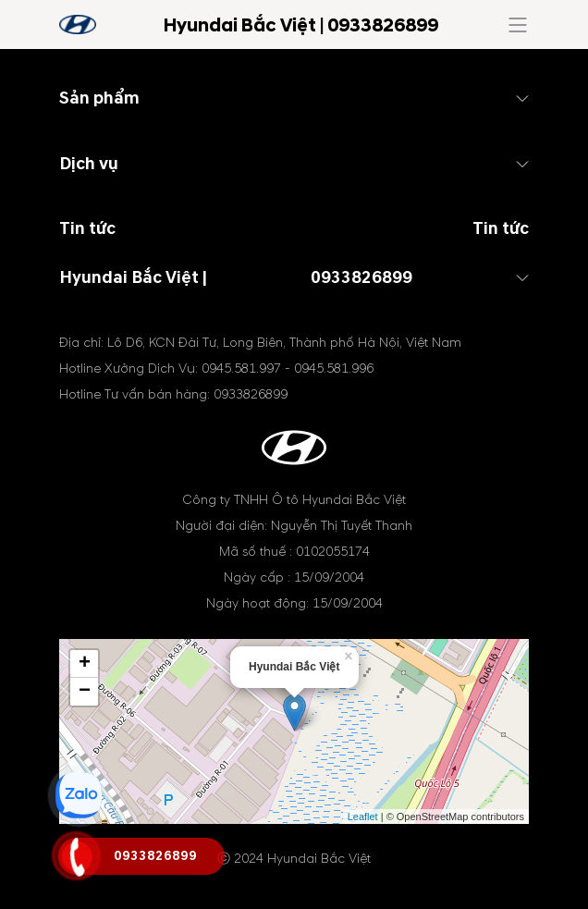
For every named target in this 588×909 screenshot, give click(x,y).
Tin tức (501, 229)
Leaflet (363, 817)
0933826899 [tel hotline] (361, 278)
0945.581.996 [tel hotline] (334, 369)
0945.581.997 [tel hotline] (241, 369)
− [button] (85, 692)
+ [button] (85, 664)
